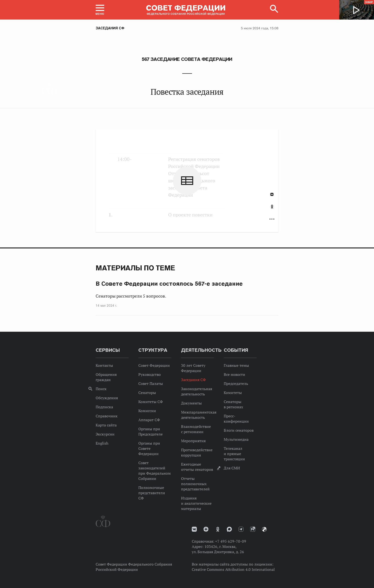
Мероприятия (193, 441)
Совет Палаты (151, 383)
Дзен (206, 529)
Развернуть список (272, 219)
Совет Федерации (154, 365)
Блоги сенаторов (239, 430)
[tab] (272, 209)
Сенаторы (147, 393)
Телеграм (241, 529)
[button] (100, 10)
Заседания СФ (110, 28)
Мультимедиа (236, 439)
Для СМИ (232, 468)
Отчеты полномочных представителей (195, 484)
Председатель (236, 383)
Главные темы (236, 365)
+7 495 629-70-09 (231, 541)
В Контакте (272, 194)
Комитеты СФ (151, 402)
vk (194, 529)
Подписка (104, 407)
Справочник (107, 416)
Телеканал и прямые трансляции (234, 454)
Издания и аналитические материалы (196, 503)
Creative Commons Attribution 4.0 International (233, 569)
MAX (229, 529)
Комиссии (147, 411)
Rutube (253, 529)
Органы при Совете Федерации (149, 448)
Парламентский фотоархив (264, 529)
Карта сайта (106, 425)
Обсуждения (107, 398)
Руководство (150, 374)
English (102, 443)
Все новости (234, 374)
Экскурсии (105, 434)
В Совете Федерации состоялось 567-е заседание (169, 284)
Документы (191, 403)
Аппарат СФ (149, 420)
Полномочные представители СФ (152, 493)
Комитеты (233, 393)
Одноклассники (272, 207)
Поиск (101, 389)
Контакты (104, 365)
